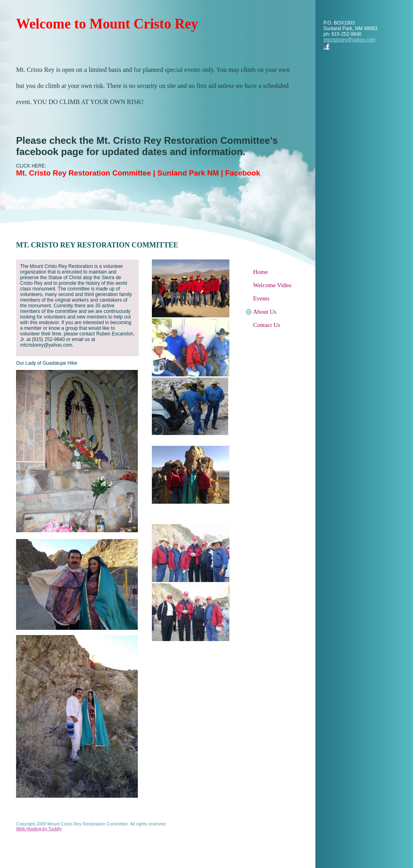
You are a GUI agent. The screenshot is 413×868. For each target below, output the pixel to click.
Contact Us (267, 325)
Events (261, 298)
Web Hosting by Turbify (39, 829)
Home (261, 272)
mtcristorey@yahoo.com (350, 40)
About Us (265, 312)
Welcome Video (272, 285)
